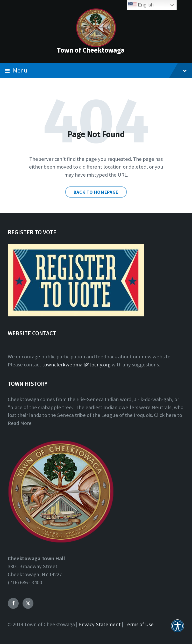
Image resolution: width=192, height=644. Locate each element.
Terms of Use (139, 624)
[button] (177, 629)
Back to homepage (96, 192)
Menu (96, 70)
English (141, 5)
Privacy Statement (100, 624)
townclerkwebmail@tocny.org (76, 365)
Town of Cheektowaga (91, 50)
